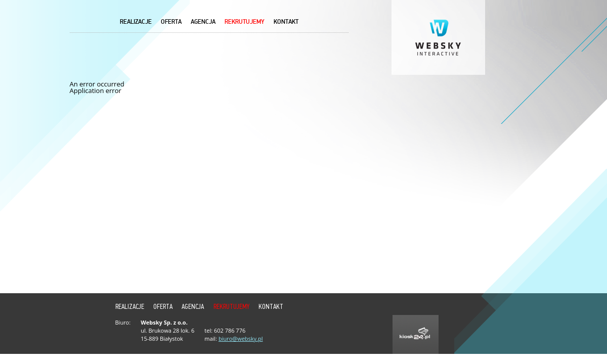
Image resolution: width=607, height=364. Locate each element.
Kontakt (286, 22)
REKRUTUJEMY (245, 22)
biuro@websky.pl (241, 338)
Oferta (171, 22)
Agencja (203, 22)
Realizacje (136, 22)
